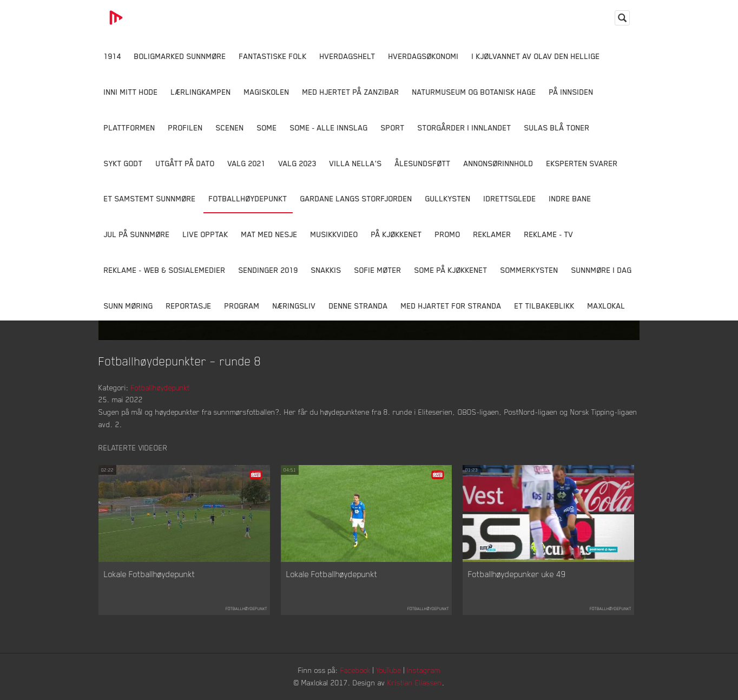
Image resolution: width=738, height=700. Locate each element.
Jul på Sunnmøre (137, 234)
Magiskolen (267, 92)
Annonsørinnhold (499, 163)
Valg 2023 (298, 163)
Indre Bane (570, 198)
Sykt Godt (123, 163)
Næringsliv (294, 306)
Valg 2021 (247, 163)
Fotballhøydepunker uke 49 (517, 574)
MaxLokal (607, 306)
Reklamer (492, 234)
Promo (448, 234)
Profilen (186, 127)
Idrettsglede (510, 198)
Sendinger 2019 (268, 270)
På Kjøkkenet (397, 234)
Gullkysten (448, 198)
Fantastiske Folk (273, 56)
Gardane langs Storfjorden (356, 198)
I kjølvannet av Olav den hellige (536, 56)
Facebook (355, 670)
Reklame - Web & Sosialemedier (165, 270)
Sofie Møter (378, 270)
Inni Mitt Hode (131, 92)
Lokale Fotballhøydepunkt (150, 574)
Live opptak (206, 234)
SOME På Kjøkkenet (451, 270)
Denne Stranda (358, 306)
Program (242, 306)
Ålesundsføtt (423, 163)
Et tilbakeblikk (545, 306)
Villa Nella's (356, 163)
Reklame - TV (549, 234)
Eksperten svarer (582, 163)
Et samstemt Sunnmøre (150, 198)
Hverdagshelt (348, 56)
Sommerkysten (529, 270)
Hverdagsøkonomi (424, 56)
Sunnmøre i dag (602, 270)
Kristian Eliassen (415, 682)
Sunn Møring (129, 306)
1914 (113, 56)
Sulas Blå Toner (557, 127)
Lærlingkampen (201, 92)
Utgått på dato (185, 163)
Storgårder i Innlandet (464, 127)
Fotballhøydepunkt (248, 198)
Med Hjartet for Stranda (451, 306)
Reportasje (189, 306)
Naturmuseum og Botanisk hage (474, 92)
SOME (267, 127)
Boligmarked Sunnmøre (180, 56)
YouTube (389, 670)
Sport (393, 127)
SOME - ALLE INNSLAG (329, 127)
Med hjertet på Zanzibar (351, 92)
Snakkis (326, 270)
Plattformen (130, 127)
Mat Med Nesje (269, 234)
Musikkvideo (334, 234)
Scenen (230, 127)
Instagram (424, 670)
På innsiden (571, 92)
